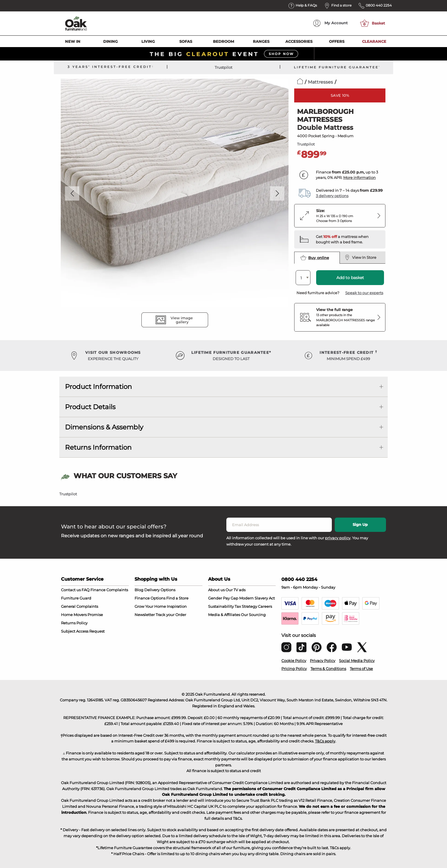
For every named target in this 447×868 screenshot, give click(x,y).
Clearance (374, 41)
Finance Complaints (109, 590)
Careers (265, 606)
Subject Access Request (83, 631)
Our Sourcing (253, 615)
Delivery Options (160, 590)
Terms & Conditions (328, 669)
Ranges (261, 41)
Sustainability (221, 606)
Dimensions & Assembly (104, 427)
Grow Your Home (150, 606)
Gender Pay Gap (223, 598)
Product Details (90, 407)
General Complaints (80, 606)
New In (73, 41)
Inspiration (177, 606)
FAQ (86, 590)
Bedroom (223, 41)
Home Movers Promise (82, 615)
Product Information (98, 387)
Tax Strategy (246, 606)
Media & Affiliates (224, 615)
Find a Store (177, 598)
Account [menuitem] (331, 23)
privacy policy (338, 538)
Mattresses (320, 82)
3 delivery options (332, 196)
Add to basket (350, 278)
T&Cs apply (325, 741)
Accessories (299, 41)
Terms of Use (361, 669)
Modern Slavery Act (257, 598)
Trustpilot (223, 67)
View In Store (360, 257)
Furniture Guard (76, 598)
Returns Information (98, 447)
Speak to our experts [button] (364, 293)
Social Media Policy (357, 661)
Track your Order (171, 615)
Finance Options (150, 598)
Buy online (315, 258)
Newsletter (145, 615)
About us (216, 590)
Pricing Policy (294, 669)
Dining (110, 41)
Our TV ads (235, 590)
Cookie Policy (294, 661)
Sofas (186, 41)
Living (148, 41)
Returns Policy (74, 623)
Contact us (71, 590)
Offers (337, 41)
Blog (139, 590)
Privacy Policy (323, 661)
